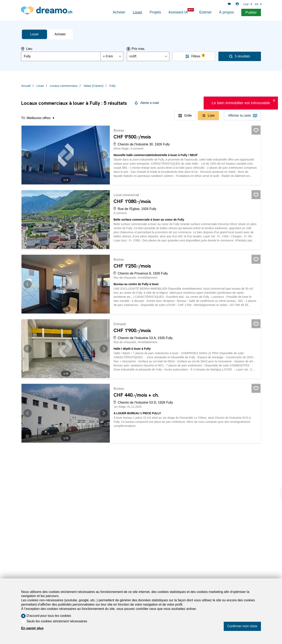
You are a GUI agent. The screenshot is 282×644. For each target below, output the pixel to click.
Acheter (119, 12)
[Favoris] (229, 4)
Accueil (26, 86)
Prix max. (139, 49)
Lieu (29, 49)
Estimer (205, 12)
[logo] (47, 10)
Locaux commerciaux (64, 86)
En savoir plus (32, 628)
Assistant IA (178, 12)
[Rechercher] (240, 56)
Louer (137, 12)
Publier (251, 12)
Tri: (23, 118)
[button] (30, 155)
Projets (155, 12)
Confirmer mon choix (242, 626)
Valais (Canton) (93, 86)
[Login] (237, 4)
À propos (226, 12)
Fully (112, 86)
